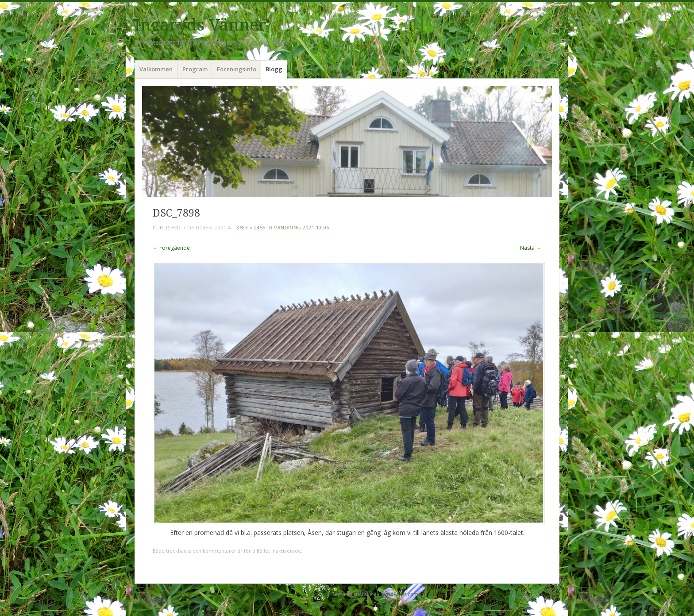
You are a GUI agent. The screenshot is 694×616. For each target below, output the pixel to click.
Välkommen (156, 69)
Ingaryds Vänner (200, 25)
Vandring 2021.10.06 (301, 227)
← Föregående (171, 248)
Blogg (274, 69)
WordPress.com (399, 594)
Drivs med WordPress (300, 594)
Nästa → (531, 248)
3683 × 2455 (251, 227)
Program (195, 69)
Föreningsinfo (237, 69)
